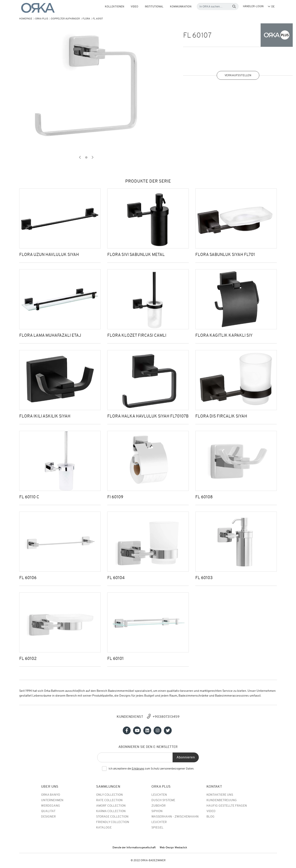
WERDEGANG (51, 806)
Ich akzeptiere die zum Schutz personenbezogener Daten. (151, 769)
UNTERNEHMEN (52, 800)
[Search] (234, 7)
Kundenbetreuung (222, 800)
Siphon (157, 811)
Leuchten (159, 795)
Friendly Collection (113, 822)
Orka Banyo (51, 795)
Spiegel (157, 828)
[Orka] (38, 8)
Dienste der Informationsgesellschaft (134, 848)
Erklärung (138, 769)
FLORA (86, 19)
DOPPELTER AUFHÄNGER (65, 19)
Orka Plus (42, 19)
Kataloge (104, 828)
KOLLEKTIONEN (114, 7)
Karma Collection (111, 811)
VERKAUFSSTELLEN (238, 75)
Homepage (26, 19)
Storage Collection (112, 817)
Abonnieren (186, 758)
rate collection (109, 800)
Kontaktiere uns (220, 795)
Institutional (154, 7)
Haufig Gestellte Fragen (227, 806)
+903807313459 (166, 717)
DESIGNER (48, 817)
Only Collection (109, 795)
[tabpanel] (86, 87)
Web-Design (167, 848)
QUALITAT (48, 811)
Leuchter (159, 822)
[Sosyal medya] (127, 730)
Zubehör (158, 806)
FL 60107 (98, 19)
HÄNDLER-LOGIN (253, 7)
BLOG (210, 817)
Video (134, 7)
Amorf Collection (111, 806)
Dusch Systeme (163, 800)
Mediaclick (181, 848)
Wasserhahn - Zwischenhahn (175, 817)
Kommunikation (181, 7)
